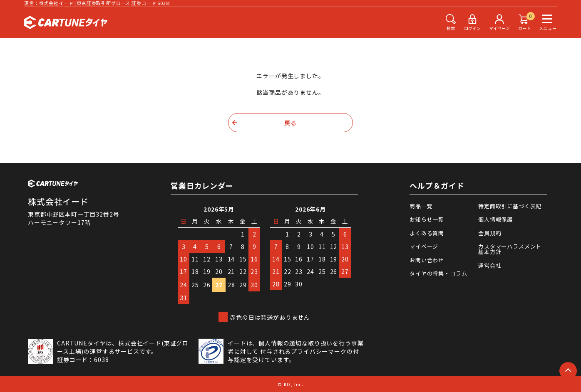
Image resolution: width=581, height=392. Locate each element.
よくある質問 (427, 233)
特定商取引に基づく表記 (510, 206)
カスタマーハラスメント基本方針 (510, 249)
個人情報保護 (495, 219)
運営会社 (490, 265)
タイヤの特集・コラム (438, 273)
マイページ (424, 246)
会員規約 (490, 233)
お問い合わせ (427, 260)
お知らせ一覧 (427, 219)
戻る (290, 123)
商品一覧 (421, 206)
